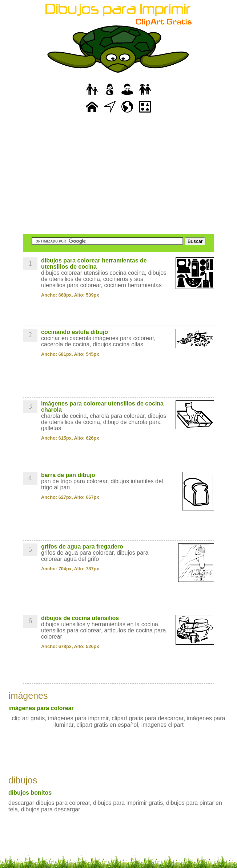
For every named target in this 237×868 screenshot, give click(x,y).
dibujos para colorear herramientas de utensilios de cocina (94, 264)
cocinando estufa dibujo (75, 332)
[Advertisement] (118, 174)
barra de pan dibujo (68, 475)
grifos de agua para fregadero (82, 547)
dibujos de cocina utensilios (80, 618)
